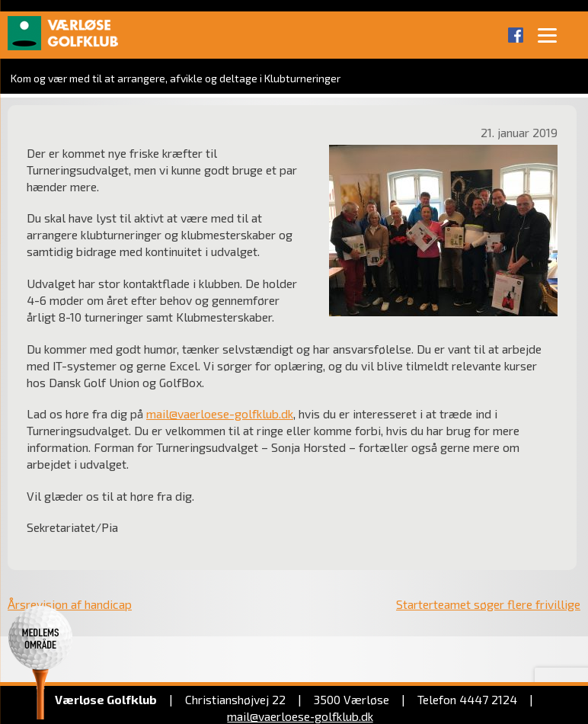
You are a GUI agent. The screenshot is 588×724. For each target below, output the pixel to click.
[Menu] (547, 34)
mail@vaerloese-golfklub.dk (220, 413)
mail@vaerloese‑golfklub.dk (300, 716)
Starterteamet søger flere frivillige (488, 604)
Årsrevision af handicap (70, 604)
